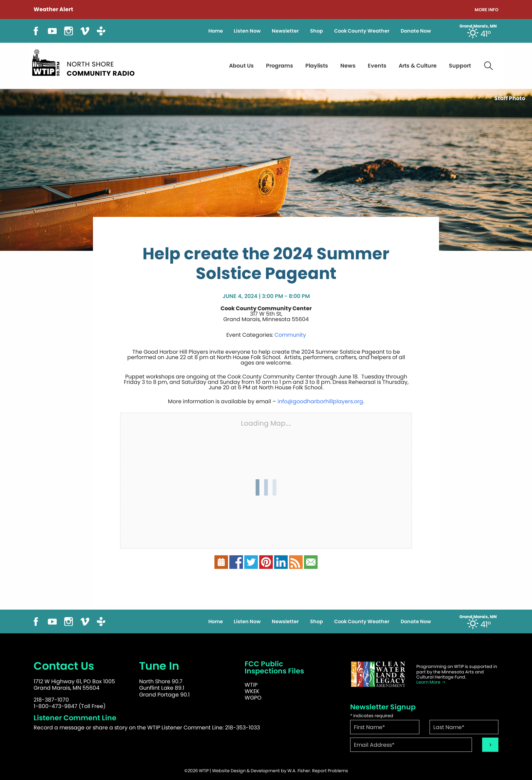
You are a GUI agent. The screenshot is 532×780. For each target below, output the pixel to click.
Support (460, 66)
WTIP (251, 685)
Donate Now (416, 31)
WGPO (253, 698)
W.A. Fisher (299, 771)
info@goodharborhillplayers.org (320, 401)
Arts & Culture (418, 66)
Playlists (317, 66)
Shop (317, 31)
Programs (280, 66)
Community (290, 335)
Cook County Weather (362, 31)
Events (377, 66)
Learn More (431, 682)
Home (216, 31)
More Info (487, 10)
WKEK (252, 691)
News (348, 66)
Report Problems (330, 771)
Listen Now (247, 31)
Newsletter (285, 31)
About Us (241, 66)
